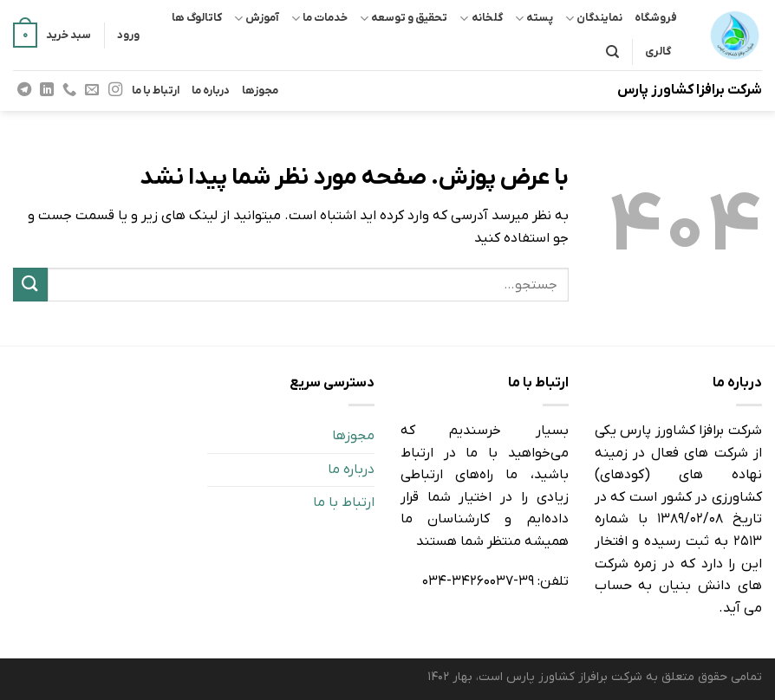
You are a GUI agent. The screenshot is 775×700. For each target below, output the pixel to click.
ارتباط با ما (156, 91)
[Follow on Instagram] (114, 90)
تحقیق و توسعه (404, 19)
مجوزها (260, 91)
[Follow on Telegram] (24, 90)
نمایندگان (594, 19)
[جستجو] (612, 52)
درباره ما (211, 91)
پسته (534, 19)
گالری (658, 52)
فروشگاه (656, 18)
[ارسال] (30, 285)
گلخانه (481, 19)
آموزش (257, 19)
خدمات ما (319, 19)
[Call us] (69, 90)
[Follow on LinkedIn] (47, 90)
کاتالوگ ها (197, 18)
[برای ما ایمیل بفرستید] (92, 90)
